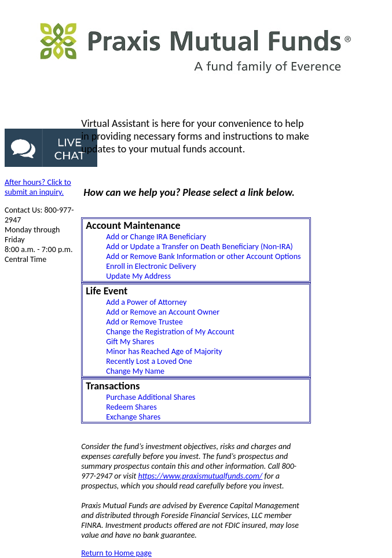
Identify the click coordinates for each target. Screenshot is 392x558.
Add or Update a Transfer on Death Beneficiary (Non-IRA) (199, 247)
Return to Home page (116, 553)
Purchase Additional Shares (151, 397)
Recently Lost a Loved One (149, 361)
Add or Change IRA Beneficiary (156, 237)
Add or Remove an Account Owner (163, 312)
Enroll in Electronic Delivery (151, 266)
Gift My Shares (130, 342)
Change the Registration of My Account (170, 332)
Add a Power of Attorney (146, 302)
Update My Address (138, 276)
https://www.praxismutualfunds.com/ (200, 476)
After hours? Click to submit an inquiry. (38, 187)
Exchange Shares (133, 417)
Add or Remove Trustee (144, 322)
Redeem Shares (131, 407)
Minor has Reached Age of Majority (164, 351)
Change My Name (135, 371)
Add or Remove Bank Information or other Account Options (203, 256)
